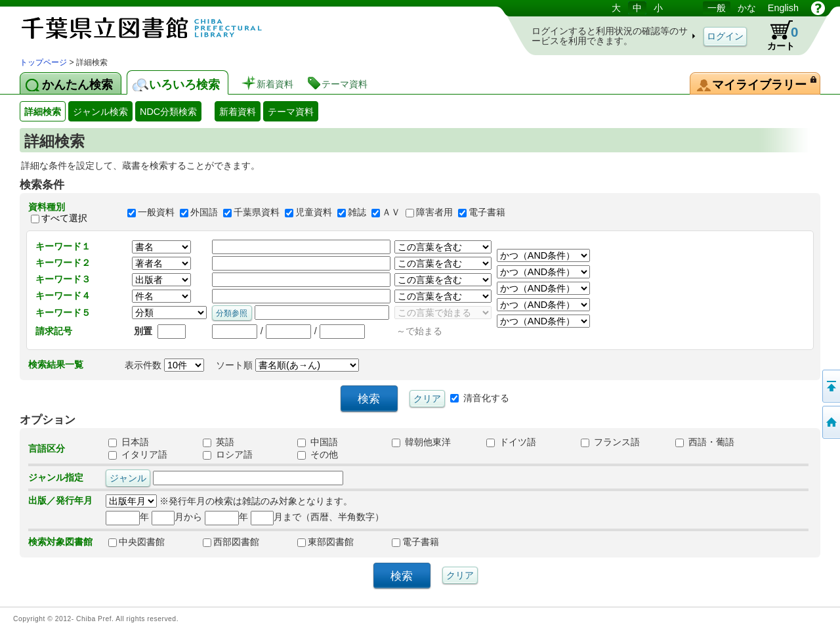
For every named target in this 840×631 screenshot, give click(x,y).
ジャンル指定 (56, 477)
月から (177, 517)
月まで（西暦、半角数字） (317, 517)
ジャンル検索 (100, 112)
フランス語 (610, 442)
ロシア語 (228, 454)
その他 (318, 454)
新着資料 (238, 112)
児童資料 (314, 213)
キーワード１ (63, 246)
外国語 (204, 213)
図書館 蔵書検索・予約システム (157, 28)
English (783, 8)
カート (776, 35)
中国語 (318, 442)
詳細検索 (43, 112)
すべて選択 (64, 218)
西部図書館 (231, 542)
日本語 (129, 442)
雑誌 (357, 213)
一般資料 (156, 213)
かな (747, 8)
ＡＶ (391, 213)
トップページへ (830, 422)
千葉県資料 (257, 213)
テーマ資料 (291, 112)
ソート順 (287, 365)
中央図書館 (136, 542)
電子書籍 (487, 213)
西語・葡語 (705, 442)
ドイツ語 (511, 442)
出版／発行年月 (60, 500)
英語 (219, 442)
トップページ (43, 62)
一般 (717, 8)
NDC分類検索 (168, 112)
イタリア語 (138, 454)
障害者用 (434, 213)
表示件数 (164, 365)
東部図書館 (325, 542)
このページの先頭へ (830, 386)
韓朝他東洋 (421, 442)
